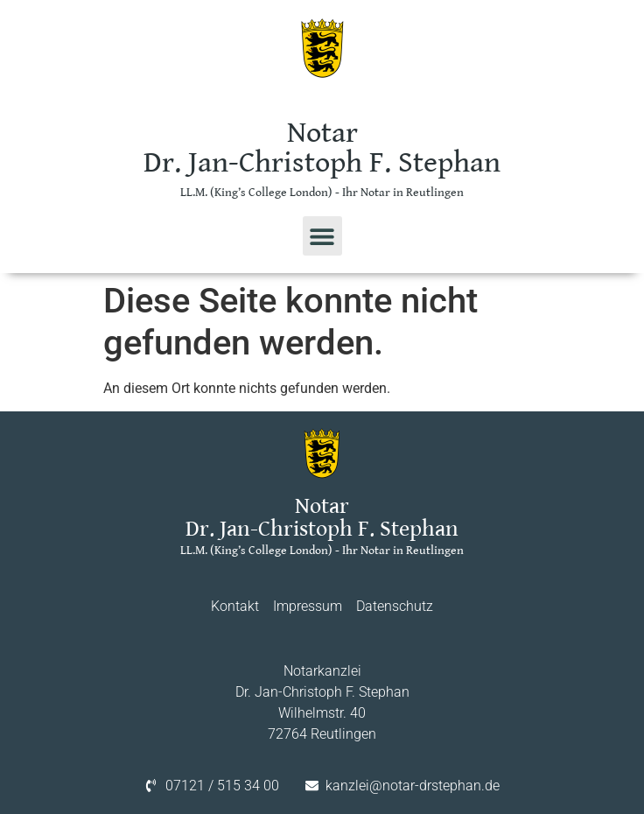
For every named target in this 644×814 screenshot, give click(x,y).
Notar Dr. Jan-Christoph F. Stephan (322, 148)
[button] (322, 236)
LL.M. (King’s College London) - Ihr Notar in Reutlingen (322, 193)
